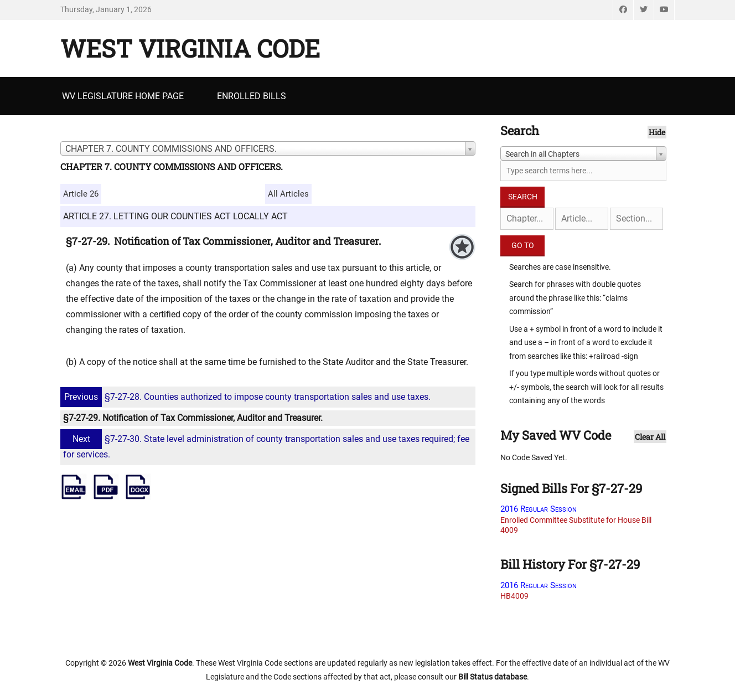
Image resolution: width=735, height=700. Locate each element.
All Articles (288, 194)
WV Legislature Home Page (123, 96)
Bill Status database (493, 677)
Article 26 (81, 194)
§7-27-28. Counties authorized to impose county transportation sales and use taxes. (247, 397)
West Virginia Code (190, 48)
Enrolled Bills (252, 96)
